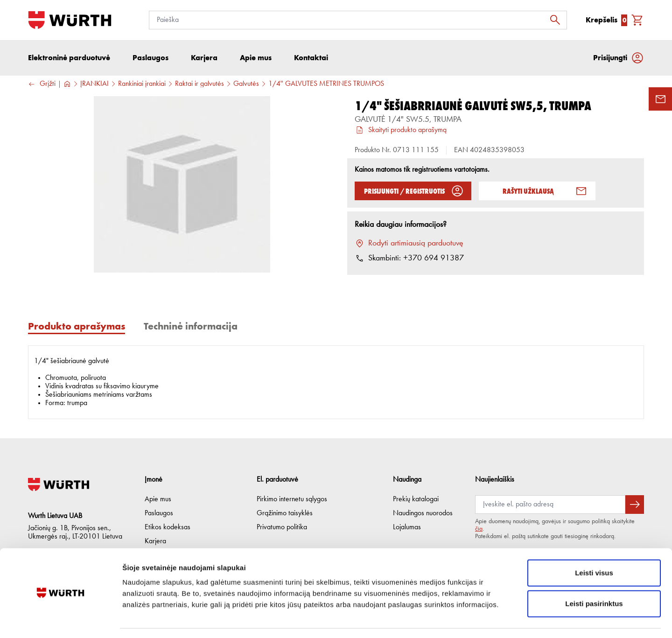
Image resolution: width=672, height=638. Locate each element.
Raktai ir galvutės (199, 84)
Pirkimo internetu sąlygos (292, 499)
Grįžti (42, 85)
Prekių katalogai (416, 499)
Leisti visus (594, 546)
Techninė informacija (191, 326)
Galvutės (246, 84)
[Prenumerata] (550, 505)
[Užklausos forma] (660, 99)
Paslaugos (159, 513)
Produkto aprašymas (77, 326)
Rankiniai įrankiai (142, 84)
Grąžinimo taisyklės (285, 513)
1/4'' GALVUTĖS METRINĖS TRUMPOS (326, 84)
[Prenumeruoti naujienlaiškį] (635, 505)
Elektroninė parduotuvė (69, 58)
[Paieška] (358, 20)
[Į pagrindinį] (70, 20)
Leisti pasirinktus (594, 577)
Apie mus (158, 499)
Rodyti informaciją (479, 620)
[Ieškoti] (558, 20)
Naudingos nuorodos (423, 513)
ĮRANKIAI (94, 84)
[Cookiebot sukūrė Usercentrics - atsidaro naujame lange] (60, 620)
